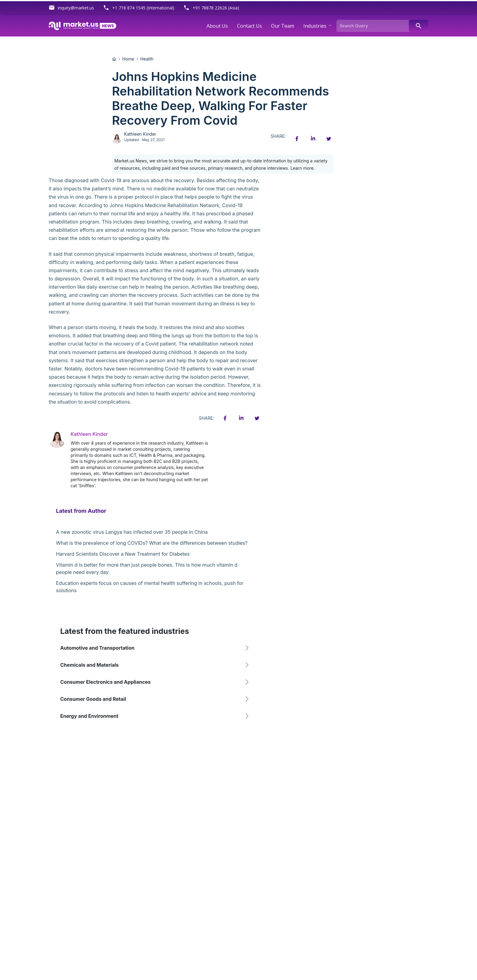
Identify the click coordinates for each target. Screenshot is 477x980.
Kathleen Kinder (140, 134)
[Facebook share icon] (297, 139)
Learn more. (303, 168)
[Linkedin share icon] (313, 139)
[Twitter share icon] (329, 139)
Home (128, 59)
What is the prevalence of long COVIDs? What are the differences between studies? (152, 543)
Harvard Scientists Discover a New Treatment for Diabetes (123, 554)
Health (147, 59)
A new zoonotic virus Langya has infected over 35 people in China (132, 532)
